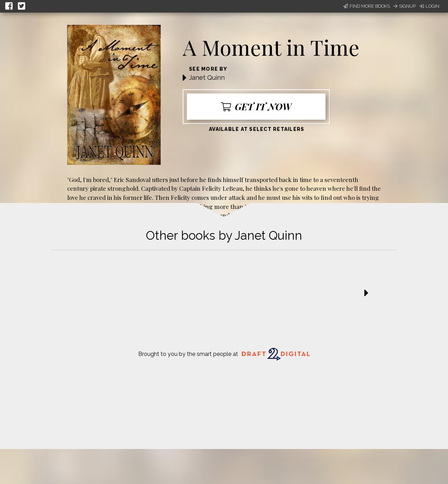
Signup (405, 6)
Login (429, 6)
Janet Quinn (207, 78)
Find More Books (367, 6)
